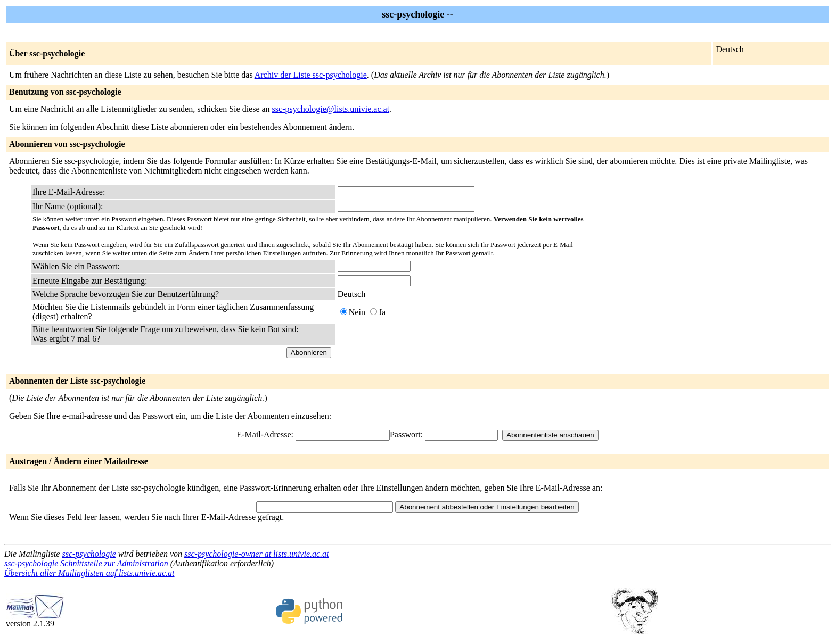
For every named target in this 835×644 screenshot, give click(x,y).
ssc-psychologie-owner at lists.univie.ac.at (257, 554)
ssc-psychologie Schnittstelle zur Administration (86, 563)
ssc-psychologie (89, 554)
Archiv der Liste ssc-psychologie (311, 75)
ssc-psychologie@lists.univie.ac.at (331, 109)
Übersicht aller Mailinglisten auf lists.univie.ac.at (89, 573)
